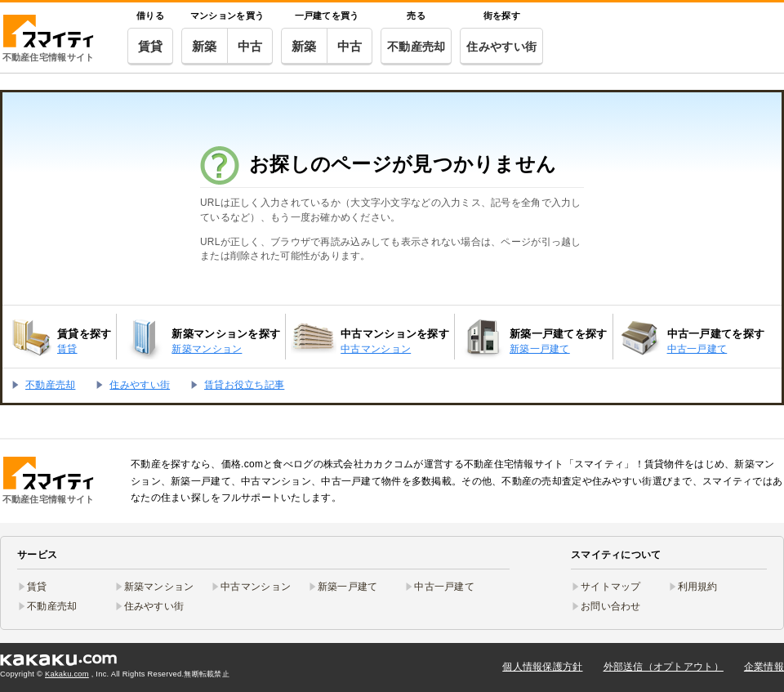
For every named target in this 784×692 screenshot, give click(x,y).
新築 (205, 46)
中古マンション (256, 587)
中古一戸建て (444, 587)
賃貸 (151, 46)
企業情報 (764, 667)
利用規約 (698, 587)
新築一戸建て (348, 587)
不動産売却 (416, 47)
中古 (250, 46)
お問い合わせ (611, 606)
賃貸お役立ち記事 (244, 385)
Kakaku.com (67, 674)
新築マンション (159, 587)
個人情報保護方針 (542, 667)
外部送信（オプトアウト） (664, 667)
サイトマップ (611, 587)
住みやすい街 (501, 47)
